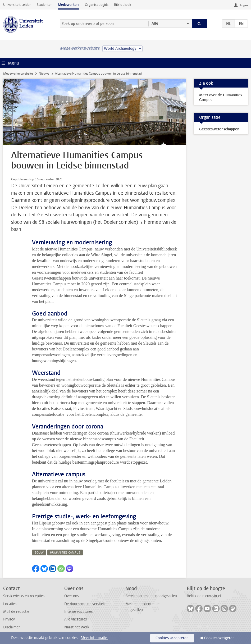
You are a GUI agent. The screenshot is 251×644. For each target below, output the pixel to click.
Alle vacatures (76, 619)
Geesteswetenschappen (219, 129)
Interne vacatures (78, 612)
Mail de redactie (16, 612)
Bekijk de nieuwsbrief (204, 596)
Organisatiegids (97, 5)
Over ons (72, 596)
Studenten (45, 5)
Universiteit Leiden (17, 5)
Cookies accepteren (172, 638)
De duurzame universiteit (85, 604)
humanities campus (65, 553)
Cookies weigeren (219, 638)
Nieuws (44, 74)
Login (244, 5)
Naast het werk (77, 627)
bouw (39, 553)
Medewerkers (69, 5)
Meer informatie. (94, 638)
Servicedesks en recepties (24, 596)
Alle (155, 23)
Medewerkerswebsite (18, 74)
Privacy (9, 619)
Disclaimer (12, 627)
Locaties (10, 604)
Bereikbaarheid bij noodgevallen (151, 596)
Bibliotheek (123, 5)
